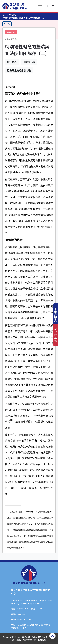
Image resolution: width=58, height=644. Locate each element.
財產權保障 (29, 62)
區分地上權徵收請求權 (19, 70)
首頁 (4, 15)
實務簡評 (13, 15)
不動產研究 (56, 315)
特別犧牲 (12, 62)
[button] (47, 6)
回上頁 (7, 24)
